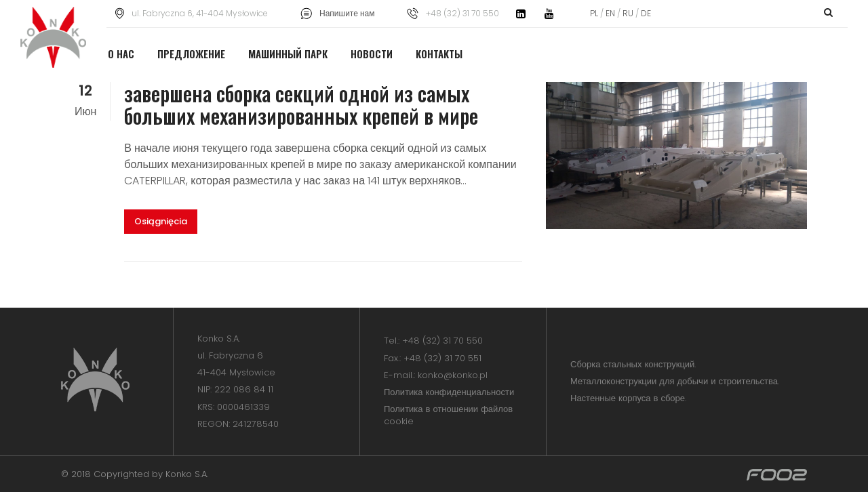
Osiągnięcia (161, 221)
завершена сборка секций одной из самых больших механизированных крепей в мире (301, 104)
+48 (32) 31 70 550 (442, 341)
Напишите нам (347, 13)
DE (645, 13)
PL (595, 13)
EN (610, 13)
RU (628, 13)
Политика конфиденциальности (449, 392)
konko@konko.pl (453, 375)
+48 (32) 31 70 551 (442, 358)
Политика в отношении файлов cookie (448, 415)
